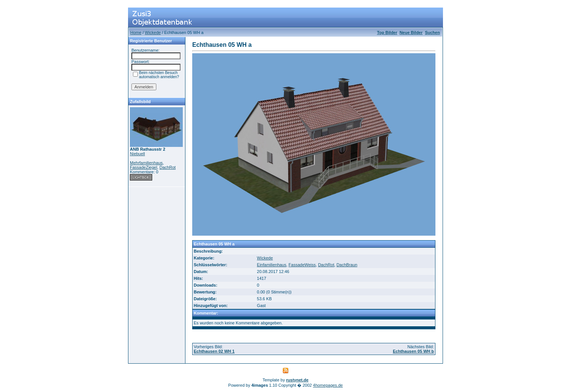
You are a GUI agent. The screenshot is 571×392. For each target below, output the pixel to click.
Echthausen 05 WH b (413, 351)
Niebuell (137, 154)
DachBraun (347, 265)
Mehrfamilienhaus (146, 163)
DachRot (167, 167)
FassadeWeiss (302, 265)
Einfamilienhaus (272, 265)
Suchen (432, 32)
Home (136, 32)
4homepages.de (328, 385)
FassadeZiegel (144, 167)
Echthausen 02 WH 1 (214, 351)
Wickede (153, 32)
